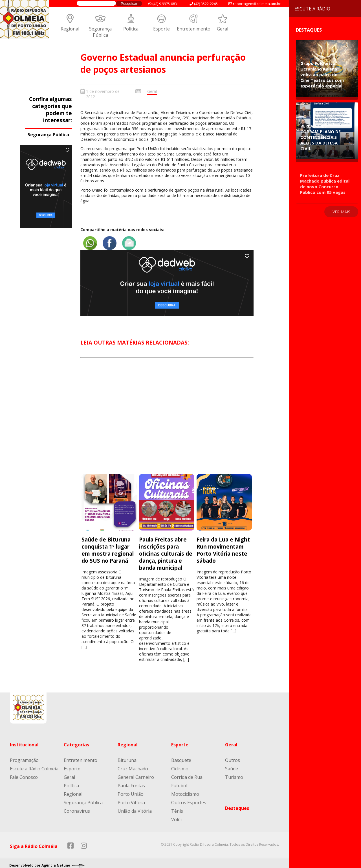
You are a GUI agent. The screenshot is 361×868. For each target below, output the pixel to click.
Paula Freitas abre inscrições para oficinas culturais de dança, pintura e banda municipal (166, 550)
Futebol (179, 782)
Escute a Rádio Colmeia (34, 765)
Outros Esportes (189, 799)
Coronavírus (77, 807)
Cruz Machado (133, 765)
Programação (24, 757)
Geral (223, 29)
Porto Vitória (131, 799)
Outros (233, 757)
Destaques (237, 805)
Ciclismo (180, 765)
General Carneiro (136, 773)
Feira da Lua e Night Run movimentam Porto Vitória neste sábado (223, 546)
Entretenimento (194, 29)
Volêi (176, 816)
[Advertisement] (167, 417)
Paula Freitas (131, 782)
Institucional (24, 741)
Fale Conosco (24, 773)
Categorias (76, 741)
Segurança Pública (100, 32)
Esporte (161, 29)
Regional (70, 29)
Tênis (177, 807)
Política (131, 29)
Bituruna (127, 757)
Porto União (131, 790)
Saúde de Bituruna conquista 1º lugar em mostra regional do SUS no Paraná (108, 546)
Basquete (181, 757)
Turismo (234, 773)
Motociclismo (185, 790)
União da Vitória (135, 807)
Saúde (232, 765)
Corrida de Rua (187, 773)
